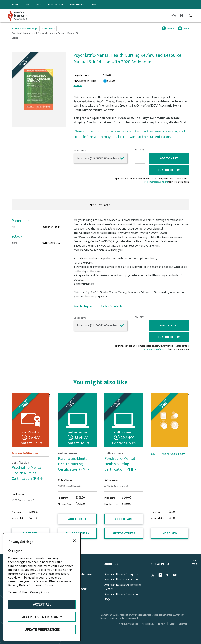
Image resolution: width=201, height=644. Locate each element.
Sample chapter (83, 306)
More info (170, 533)
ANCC (38, 4)
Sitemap (183, 624)
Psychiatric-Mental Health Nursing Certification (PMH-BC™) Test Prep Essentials (74, 469)
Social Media (160, 564)
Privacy (162, 624)
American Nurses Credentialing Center (123, 587)
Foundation (55, 4)
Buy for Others (169, 170)
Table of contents (112, 306)
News (93, 4)
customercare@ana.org (156, 182)
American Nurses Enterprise (121, 574)
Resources (77, 4)
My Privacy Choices (128, 624)
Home (15, 4)
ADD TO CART (169, 158)
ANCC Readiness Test (168, 454)
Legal (172, 624)
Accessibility (148, 624)
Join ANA (78, 85)
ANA (27, 4)
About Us (111, 564)
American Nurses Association (122, 579)
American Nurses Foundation (122, 594)
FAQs (107, 599)
